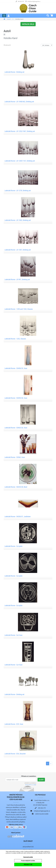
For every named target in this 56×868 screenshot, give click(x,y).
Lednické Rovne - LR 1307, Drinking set (18, 250)
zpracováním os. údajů (31, 785)
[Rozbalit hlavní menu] (4, 16)
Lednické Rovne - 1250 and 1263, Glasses (19, 309)
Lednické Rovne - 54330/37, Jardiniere (18, 517)
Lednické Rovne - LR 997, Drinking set (17, 279)
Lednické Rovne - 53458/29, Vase (16, 368)
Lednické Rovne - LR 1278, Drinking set (18, 191)
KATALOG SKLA (28, 24)
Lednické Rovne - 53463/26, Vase (16, 428)
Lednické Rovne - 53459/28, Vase (16, 398)
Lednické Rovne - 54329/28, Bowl (16, 487)
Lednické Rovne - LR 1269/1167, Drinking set (20, 161)
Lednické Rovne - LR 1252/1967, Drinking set (20, 131)
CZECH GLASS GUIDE (42, 814)
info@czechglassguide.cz (34, 1)
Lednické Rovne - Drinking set (14, 72)
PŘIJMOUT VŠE (28, 865)
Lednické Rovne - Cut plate (13, 546)
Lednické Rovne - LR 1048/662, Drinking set (19, 102)
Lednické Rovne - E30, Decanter (15, 754)
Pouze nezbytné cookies (28, 861)
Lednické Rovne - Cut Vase (13, 635)
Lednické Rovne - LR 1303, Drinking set (18, 220)
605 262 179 (21, 1)
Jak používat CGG (28, 847)
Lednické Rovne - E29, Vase (14, 724)
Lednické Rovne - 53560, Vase (15, 457)
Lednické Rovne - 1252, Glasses (15, 339)
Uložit (41, 780)
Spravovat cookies (28, 857)
